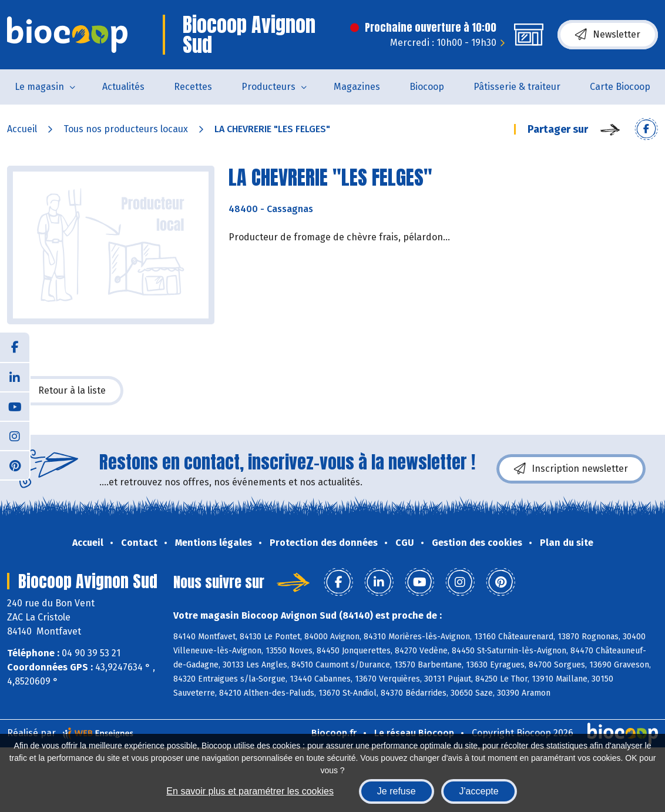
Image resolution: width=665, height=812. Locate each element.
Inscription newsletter (571, 469)
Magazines (357, 87)
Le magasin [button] (39, 87)
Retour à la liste (65, 391)
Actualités (123, 87)
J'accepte (479, 791)
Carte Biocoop (620, 87)
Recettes (193, 87)
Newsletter (608, 35)
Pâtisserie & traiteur (517, 87)
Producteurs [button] (268, 87)
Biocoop (427, 87)
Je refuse (397, 791)
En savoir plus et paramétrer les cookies (250, 791)
